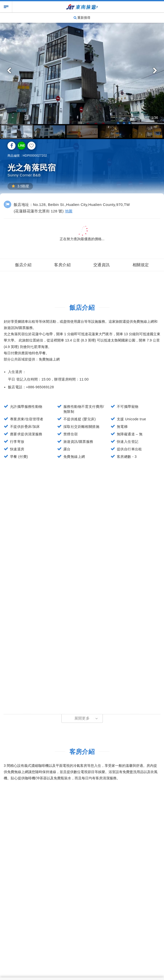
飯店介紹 (23, 265)
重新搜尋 (82, 18)
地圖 (69, 211)
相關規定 (141, 265)
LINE (21, 146)
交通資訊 (102, 265)
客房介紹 (62, 265)
